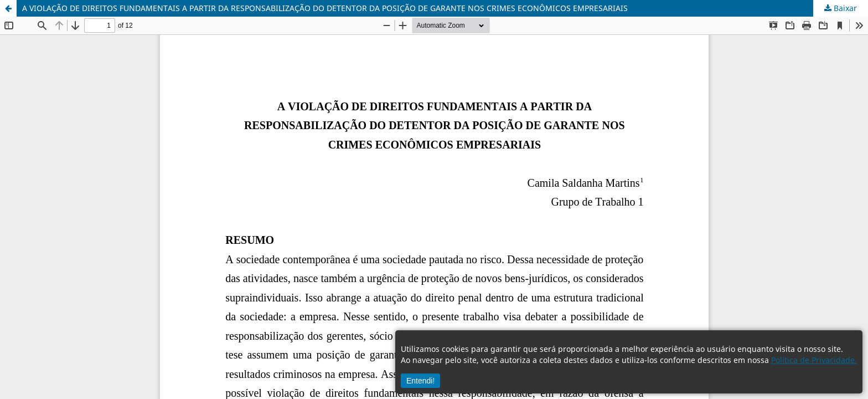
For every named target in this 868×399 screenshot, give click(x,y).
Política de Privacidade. (814, 360)
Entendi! (420, 381)
